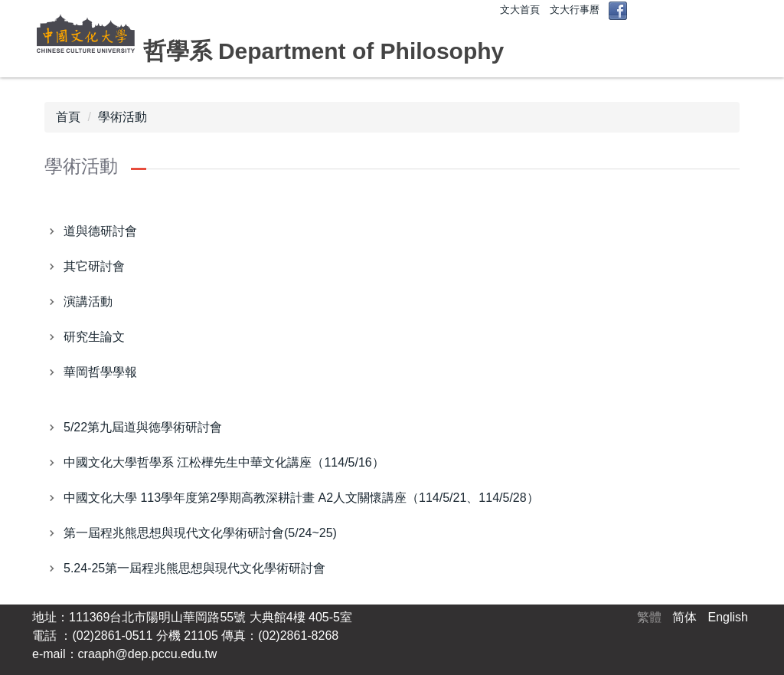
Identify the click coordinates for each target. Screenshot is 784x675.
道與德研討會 (100, 231)
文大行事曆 (575, 10)
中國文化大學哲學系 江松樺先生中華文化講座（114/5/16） (224, 462)
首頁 (68, 117)
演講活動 (88, 301)
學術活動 (122, 117)
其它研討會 (94, 266)
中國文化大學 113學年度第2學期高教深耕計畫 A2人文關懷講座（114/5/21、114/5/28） (301, 498)
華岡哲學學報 (100, 372)
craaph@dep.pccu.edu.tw (148, 654)
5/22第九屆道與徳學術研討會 (143, 427)
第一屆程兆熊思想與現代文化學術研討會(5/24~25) (200, 533)
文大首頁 (520, 10)
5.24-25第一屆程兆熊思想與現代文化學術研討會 (194, 568)
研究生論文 (94, 337)
